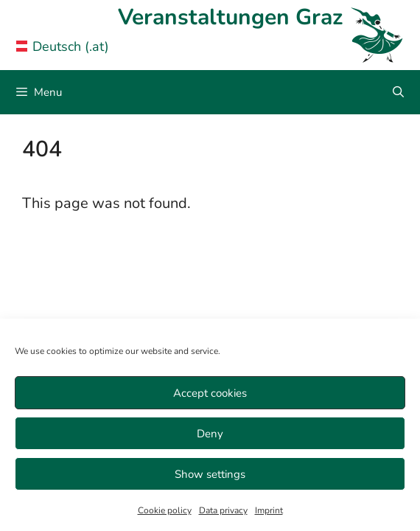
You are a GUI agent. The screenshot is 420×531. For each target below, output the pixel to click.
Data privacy (223, 510)
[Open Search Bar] (398, 92)
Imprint (269, 510)
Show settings (210, 474)
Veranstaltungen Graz (230, 17)
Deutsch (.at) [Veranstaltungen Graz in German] (63, 46)
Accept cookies (210, 393)
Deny (210, 434)
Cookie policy (165, 510)
